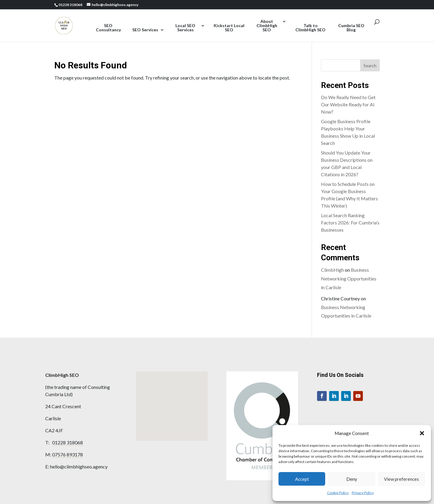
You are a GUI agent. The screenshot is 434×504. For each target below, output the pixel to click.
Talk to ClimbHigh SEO (310, 28)
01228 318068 (68, 442)
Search (370, 66)
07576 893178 (68, 454)
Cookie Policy (338, 493)
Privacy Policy (363, 493)
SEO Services (145, 30)
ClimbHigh (332, 270)
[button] (422, 433)
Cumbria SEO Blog (351, 28)
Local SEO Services (185, 28)
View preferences (401, 479)
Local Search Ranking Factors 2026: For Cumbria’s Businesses (350, 222)
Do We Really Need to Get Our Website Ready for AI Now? (348, 104)
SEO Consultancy (108, 28)
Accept (302, 479)
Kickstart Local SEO (229, 28)
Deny (352, 479)
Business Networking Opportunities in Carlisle (349, 279)
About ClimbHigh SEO (267, 26)
